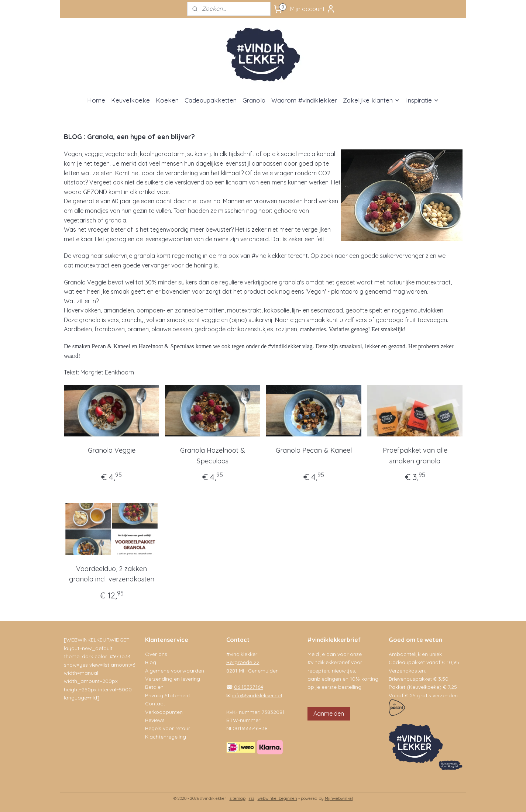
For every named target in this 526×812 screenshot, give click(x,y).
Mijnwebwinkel (339, 798)
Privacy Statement (168, 695)
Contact (155, 704)
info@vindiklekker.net (257, 695)
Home (96, 100)
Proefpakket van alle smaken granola (415, 456)
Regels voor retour (168, 728)
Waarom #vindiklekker (304, 100)
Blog (151, 662)
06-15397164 (249, 687)
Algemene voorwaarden (175, 671)
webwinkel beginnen (277, 798)
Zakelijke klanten (372, 100)
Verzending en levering (173, 679)
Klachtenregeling (166, 737)
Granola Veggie (111, 450)
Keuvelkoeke (130, 100)
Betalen (154, 687)
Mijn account (313, 9)
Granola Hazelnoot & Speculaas (213, 456)
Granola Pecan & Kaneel (314, 450)
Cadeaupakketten (211, 100)
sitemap (238, 798)
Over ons (156, 654)
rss (252, 798)
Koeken (167, 100)
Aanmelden (329, 713)
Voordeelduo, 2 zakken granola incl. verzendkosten (111, 574)
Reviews (155, 720)
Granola (254, 100)
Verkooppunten (164, 712)
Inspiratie (423, 100)
